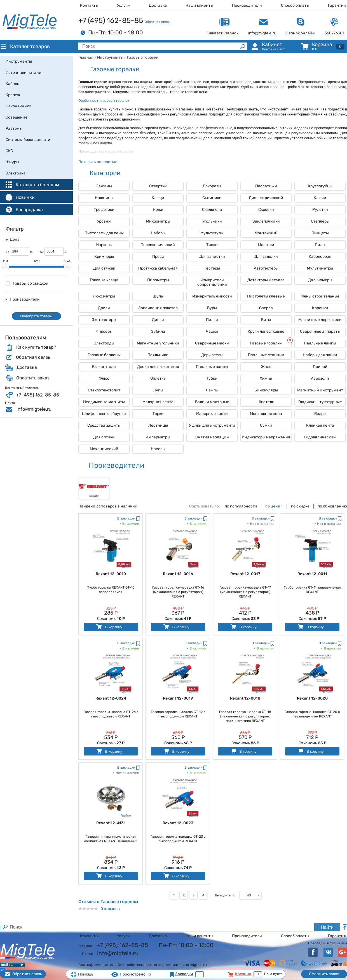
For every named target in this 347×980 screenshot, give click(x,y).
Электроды (104, 343)
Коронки (320, 308)
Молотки (266, 245)
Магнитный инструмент (320, 390)
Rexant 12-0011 (312, 574)
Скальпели (212, 210)
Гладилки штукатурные (320, 402)
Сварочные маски (212, 343)
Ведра (320, 414)
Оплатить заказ (33, 378)
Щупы (158, 296)
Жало (266, 367)
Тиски (212, 245)
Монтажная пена (266, 414)
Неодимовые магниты (104, 402)
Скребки (266, 210)
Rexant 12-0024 (111, 698)
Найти (327, 927)
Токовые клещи (104, 280)
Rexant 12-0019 (178, 698)
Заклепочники (266, 221)
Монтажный (266, 233)
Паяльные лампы (320, 343)
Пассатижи (266, 186)
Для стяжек (104, 268)
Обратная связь (158, 22)
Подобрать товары (36, 316)
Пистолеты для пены (104, 233)
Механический (104, 449)
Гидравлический (320, 437)
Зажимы (104, 186)
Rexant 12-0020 (312, 698)
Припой (320, 367)
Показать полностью (98, 162)
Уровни (104, 221)
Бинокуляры (266, 390)
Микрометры (158, 221)
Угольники (212, 221)
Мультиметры (320, 268)
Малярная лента (158, 402)
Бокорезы (212, 186)
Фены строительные (320, 296)
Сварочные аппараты (320, 331)
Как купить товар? (36, 347)
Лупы (158, 390)
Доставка (158, 5)
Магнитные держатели (320, 320)
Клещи (158, 198)
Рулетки (320, 210)
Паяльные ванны (212, 367)
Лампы (212, 390)
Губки (212, 378)
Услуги (123, 5)
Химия (266, 378)
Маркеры (104, 245)
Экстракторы (104, 320)
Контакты (89, 5)
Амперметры (158, 437)
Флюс (104, 378)
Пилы (320, 245)
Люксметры (104, 296)
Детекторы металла (266, 280)
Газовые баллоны (104, 355)
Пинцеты (320, 233)
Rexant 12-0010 (111, 574)
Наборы (158, 233)
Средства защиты (104, 425)
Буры (212, 308)
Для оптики (104, 437)
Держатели (212, 355)
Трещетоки (104, 210)
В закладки (126, 518)
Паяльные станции (266, 355)
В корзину (109, 627)
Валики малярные (212, 402)
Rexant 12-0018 (245, 698)
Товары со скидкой (27, 283)
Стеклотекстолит (104, 390)
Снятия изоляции (212, 437)
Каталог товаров (25, 46)
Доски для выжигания (158, 367)
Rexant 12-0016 (178, 574)
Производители (247, 5)
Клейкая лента (320, 425)
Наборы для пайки (320, 355)
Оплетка (158, 378)
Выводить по (225, 895)
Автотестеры (266, 268)
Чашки (212, 331)
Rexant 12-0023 (178, 823)
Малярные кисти (212, 414)
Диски (158, 320)
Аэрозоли (320, 378)
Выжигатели (104, 367)
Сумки (266, 425)
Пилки (212, 320)
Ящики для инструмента (212, 425)
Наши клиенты (199, 5)
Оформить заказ (324, 974)
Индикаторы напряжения (266, 437)
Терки (158, 414)
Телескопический (158, 245)
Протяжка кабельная (158, 268)
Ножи (158, 210)
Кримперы (104, 257)
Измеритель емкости (212, 296)
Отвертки (158, 186)
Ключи (320, 198)
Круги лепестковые (266, 331)
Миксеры (104, 331)
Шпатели (266, 402)
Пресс (158, 257)
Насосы (158, 449)
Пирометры (158, 280)
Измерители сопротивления (212, 282)
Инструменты (110, 57)
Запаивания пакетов (158, 308)
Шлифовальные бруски (104, 414)
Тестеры (212, 268)
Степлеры (320, 221)
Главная (86, 57)
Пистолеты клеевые (266, 296)
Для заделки (266, 257)
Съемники (212, 198)
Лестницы (158, 425)
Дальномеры (320, 280)
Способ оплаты (295, 5)
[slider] (6, 267)
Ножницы (104, 198)
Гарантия (337, 5)
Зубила (158, 331)
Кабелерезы (320, 257)
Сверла (266, 308)
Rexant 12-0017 (245, 574)
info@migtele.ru (34, 409)
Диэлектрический (266, 198)
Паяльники (158, 355)
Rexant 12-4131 (111, 823)
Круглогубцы (320, 186)
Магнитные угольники (158, 343)
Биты (266, 320)
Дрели (104, 308)
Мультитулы (212, 233)
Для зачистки (212, 257)
